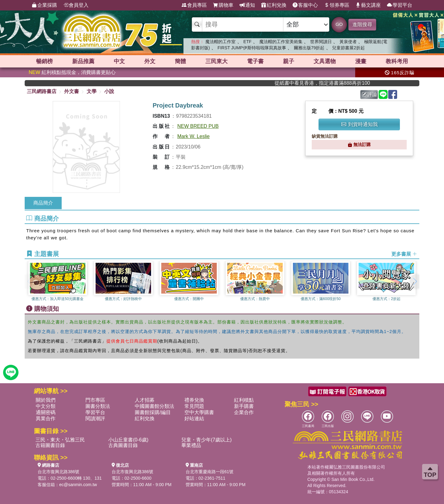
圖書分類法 (98, 406)
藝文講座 (368, 5)
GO (339, 24)
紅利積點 (244, 400)
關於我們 (46, 400)
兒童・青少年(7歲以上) (207, 440)
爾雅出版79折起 (309, 48)
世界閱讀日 (321, 42)
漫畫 (361, 61)
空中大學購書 (199, 412)
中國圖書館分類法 (154, 406)
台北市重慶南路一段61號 (210, 472)
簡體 (180, 61)
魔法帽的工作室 (220, 42)
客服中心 (305, 5)
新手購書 (244, 406)
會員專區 (194, 5)
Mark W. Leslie (193, 136)
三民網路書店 (42, 91)
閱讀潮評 (95, 419)
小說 (109, 91)
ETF (247, 42)
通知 (247, 5)
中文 (119, 61)
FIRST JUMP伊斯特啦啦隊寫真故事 (252, 48)
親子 (289, 61)
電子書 (255, 61)
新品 (83, 61)
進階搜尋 (362, 24)
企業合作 (244, 412)
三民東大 (216, 61)
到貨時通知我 (360, 124)
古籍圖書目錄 (50, 445)
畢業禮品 (191, 445)
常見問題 (194, 406)
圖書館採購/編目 (153, 412)
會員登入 (76, 5)
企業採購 (44, 5)
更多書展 (404, 254)
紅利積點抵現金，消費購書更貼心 (72, 72)
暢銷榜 (44, 61)
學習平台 (400, 5)
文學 (92, 91)
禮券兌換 (194, 400)
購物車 (223, 5)
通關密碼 (46, 412)
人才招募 (145, 400)
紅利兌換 (274, 5)
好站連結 (194, 419)
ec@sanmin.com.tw (78, 485)
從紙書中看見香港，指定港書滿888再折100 (331, 83)
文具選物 (325, 61)
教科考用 (397, 61)
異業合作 (46, 419)
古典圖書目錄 (123, 445)
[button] (415, 282)
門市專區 (95, 400)
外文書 (72, 91)
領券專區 (337, 5)
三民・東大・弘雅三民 (60, 440)
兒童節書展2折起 (348, 48)
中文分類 (46, 406)
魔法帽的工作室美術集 (281, 42)
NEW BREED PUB (198, 126)
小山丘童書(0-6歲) (128, 440)
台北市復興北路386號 (58, 472)
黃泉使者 (348, 42)
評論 (369, 94)
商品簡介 (43, 203)
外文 (150, 61)
